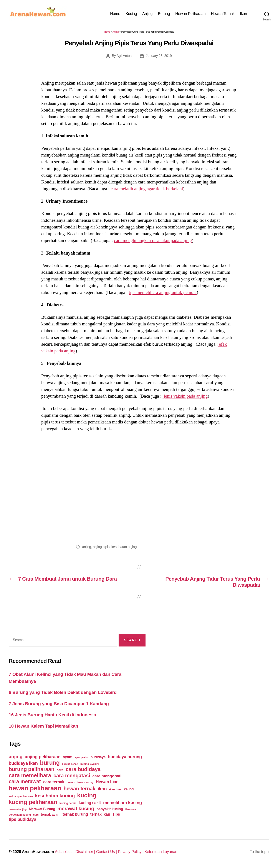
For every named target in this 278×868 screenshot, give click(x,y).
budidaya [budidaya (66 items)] (98, 757)
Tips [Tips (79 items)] (116, 814)
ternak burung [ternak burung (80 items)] (75, 814)
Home (115, 14)
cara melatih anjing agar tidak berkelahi (147, 189)
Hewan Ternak (223, 14)
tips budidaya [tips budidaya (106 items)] (22, 819)
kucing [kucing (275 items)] (87, 795)
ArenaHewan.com (38, 852)
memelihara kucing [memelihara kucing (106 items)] (122, 803)
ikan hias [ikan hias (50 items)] (115, 789)
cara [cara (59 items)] (60, 770)
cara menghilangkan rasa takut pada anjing (153, 240)
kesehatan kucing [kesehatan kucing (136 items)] (55, 796)
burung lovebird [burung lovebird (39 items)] (90, 764)
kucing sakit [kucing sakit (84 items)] (90, 803)
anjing (87, 547)
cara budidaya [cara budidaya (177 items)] (83, 769)
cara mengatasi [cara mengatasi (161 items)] (72, 776)
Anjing (147, 14)
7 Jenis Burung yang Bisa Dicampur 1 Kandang (59, 704)
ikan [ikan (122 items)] (102, 789)
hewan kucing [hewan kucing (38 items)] (86, 782)
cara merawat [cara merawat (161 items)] (25, 781)
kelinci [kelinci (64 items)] (129, 789)
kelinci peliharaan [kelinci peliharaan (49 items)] (21, 796)
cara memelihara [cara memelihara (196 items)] (30, 775)
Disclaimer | (86, 852)
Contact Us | (107, 852)
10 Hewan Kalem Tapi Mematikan (43, 726)
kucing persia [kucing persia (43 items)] (68, 803)
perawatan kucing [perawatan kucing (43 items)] (20, 815)
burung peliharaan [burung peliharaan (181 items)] (32, 769)
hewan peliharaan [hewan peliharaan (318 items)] (35, 788)
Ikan (243, 14)
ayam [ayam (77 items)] (68, 757)
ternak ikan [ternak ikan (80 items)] (100, 814)
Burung (164, 14)
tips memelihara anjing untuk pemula (163, 292)
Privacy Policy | (131, 852)
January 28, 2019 (159, 56)
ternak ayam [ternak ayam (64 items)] (51, 814)
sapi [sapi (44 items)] (36, 815)
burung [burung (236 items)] (50, 763)
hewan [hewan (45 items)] (71, 782)
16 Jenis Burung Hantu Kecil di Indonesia (52, 715)
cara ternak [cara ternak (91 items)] (54, 782)
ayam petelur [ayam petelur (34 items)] (82, 757)
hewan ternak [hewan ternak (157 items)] (79, 789)
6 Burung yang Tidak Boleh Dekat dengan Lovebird (63, 692)
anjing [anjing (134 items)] (16, 757)
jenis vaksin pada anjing (185, 396)
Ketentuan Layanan (161, 852)
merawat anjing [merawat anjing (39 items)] (18, 809)
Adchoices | (65, 852)
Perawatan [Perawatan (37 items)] (131, 809)
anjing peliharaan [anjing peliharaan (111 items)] (43, 757)
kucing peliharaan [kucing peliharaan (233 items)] (33, 802)
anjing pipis (101, 547)
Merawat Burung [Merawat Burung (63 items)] (42, 809)
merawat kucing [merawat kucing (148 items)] (76, 808)
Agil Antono (125, 56)
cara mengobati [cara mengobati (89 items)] (107, 776)
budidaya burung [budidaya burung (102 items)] (125, 757)
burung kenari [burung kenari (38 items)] (70, 764)
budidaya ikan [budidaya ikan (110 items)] (23, 763)
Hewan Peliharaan (190, 14)
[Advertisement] (139, 487)
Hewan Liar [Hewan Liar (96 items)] (107, 782)
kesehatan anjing (124, 547)
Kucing (131, 14)
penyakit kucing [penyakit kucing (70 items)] (110, 809)
